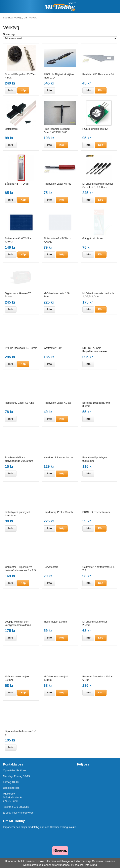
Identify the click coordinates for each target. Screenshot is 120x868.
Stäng (93, 865)
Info (11, 90)
